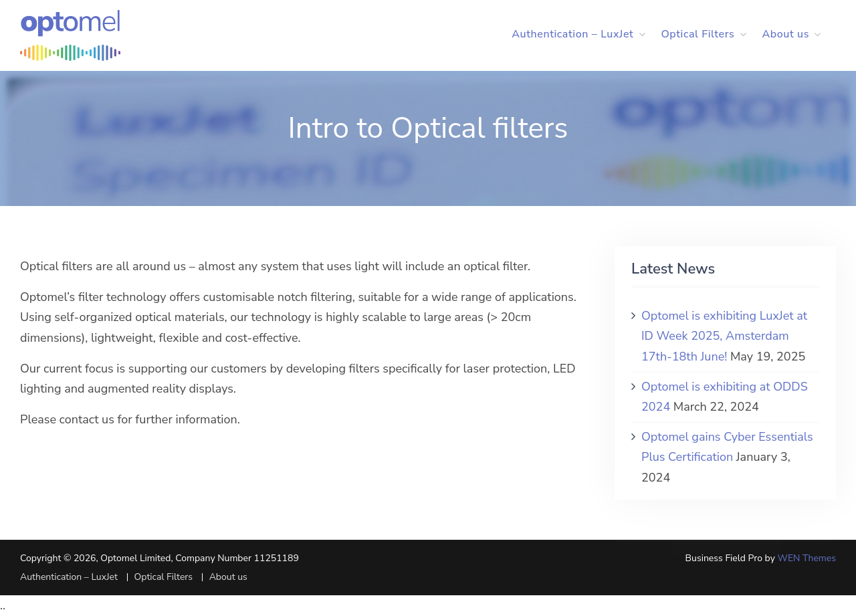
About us (785, 34)
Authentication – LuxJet (572, 34)
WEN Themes (807, 558)
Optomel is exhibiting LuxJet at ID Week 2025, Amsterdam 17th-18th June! (724, 336)
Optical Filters (698, 34)
